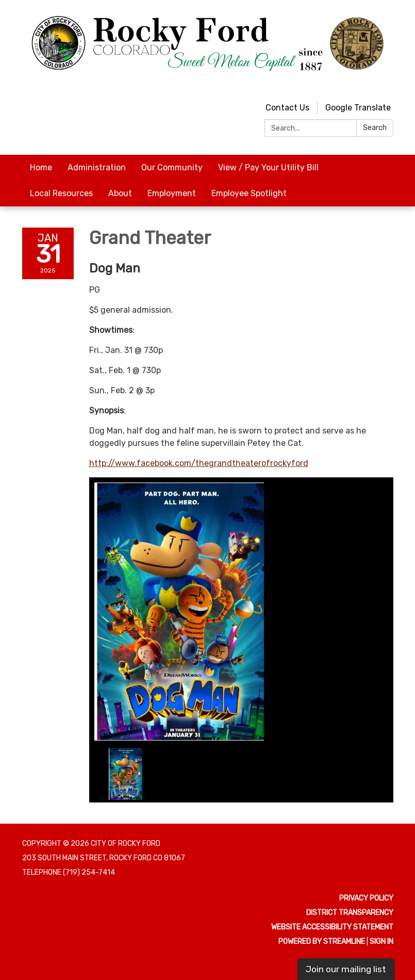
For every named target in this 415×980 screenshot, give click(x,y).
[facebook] (387, 85)
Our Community (172, 167)
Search (375, 128)
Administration (97, 167)
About (120, 193)
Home (41, 167)
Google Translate (358, 108)
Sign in (381, 942)
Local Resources (61, 193)
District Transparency (350, 913)
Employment (172, 193)
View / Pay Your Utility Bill (268, 167)
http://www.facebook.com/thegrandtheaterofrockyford (199, 463)
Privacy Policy (366, 898)
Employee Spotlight (249, 193)
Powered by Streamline (322, 942)
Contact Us (287, 108)
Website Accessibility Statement (332, 927)
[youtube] (368, 85)
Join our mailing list (346, 969)
